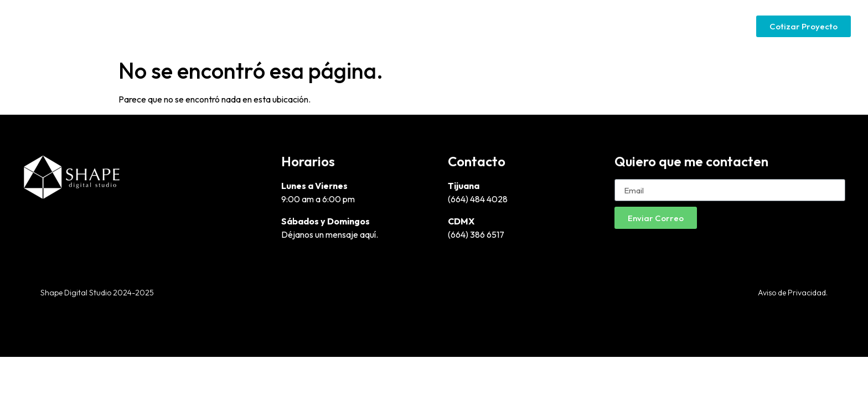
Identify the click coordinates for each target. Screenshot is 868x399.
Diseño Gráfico (472, 26)
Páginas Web (549, 26)
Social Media (689, 26)
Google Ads (619, 26)
